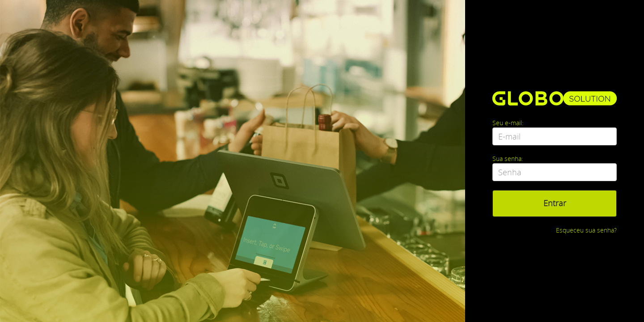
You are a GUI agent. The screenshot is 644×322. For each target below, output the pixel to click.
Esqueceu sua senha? (586, 230)
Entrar (555, 203)
